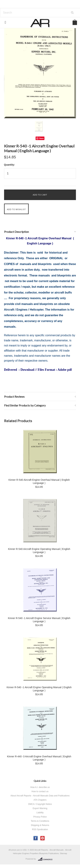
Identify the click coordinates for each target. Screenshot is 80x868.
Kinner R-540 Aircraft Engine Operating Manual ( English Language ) (39, 551)
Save (41, 138)
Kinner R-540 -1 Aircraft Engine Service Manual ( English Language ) (39, 620)
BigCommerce (46, 859)
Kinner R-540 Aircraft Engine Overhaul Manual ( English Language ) (39, 481)
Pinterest (43, 838)
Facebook (36, 838)
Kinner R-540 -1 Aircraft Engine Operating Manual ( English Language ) (39, 689)
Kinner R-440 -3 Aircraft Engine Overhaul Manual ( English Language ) (39, 758)
